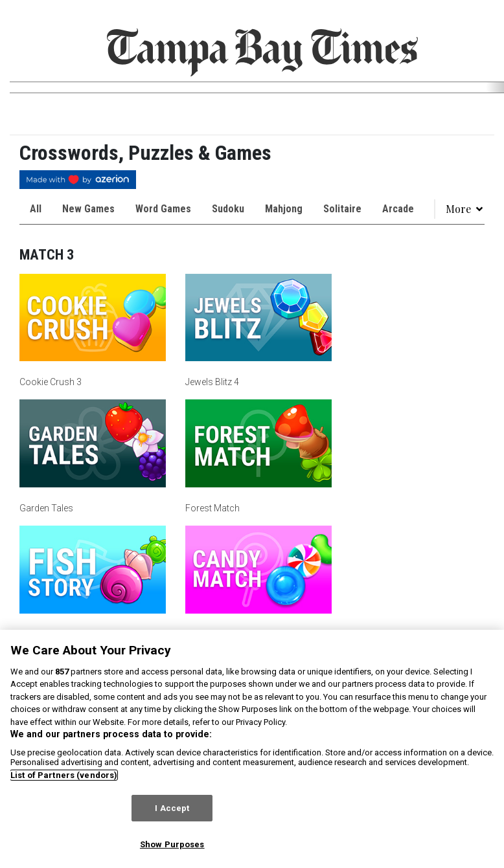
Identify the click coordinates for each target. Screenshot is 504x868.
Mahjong (284, 209)
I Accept (172, 808)
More (465, 209)
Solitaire (342, 209)
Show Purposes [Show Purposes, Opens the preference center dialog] (172, 844)
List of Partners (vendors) (64, 775)
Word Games (163, 209)
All (36, 209)
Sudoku (228, 209)
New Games (88, 209)
